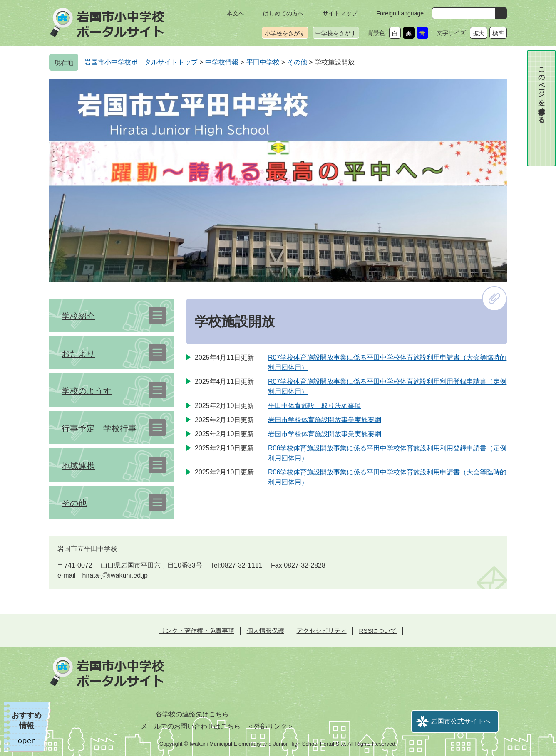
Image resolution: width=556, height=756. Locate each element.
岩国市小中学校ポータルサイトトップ (141, 62)
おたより (78, 353)
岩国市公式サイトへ (461, 721)
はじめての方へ (283, 13)
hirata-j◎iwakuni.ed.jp (115, 575)
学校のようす (87, 391)
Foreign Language (400, 13)
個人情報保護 (266, 631)
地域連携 (78, 466)
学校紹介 (78, 316)
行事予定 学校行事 (99, 428)
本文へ (236, 13)
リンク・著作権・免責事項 (197, 631)
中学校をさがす (336, 33)
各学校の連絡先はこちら (192, 714)
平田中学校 (263, 62)
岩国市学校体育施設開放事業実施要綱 (325, 420)
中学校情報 (222, 62)
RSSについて (378, 631)
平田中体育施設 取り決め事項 (315, 406)
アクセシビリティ (322, 631)
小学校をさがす (285, 33)
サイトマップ (340, 13)
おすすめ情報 (27, 720)
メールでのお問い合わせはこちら (191, 726)
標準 (498, 33)
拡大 (479, 33)
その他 (297, 62)
